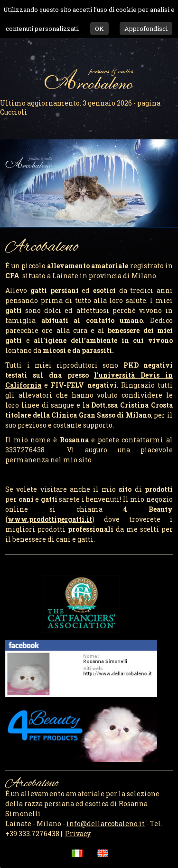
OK (99, 29)
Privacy (78, 834)
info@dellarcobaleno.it (106, 824)
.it (50, 519)
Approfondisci (146, 29)
